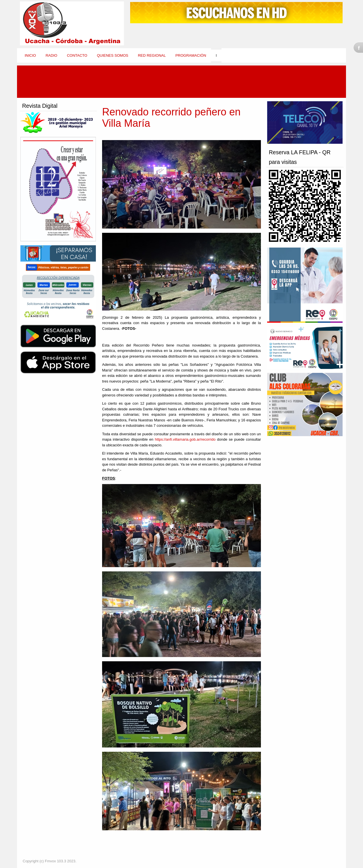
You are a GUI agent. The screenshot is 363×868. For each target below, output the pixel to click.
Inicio (30, 55)
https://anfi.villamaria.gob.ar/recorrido (185, 439)
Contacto (77, 55)
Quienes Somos (113, 55)
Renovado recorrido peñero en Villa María (171, 118)
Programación (191, 55)
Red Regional (152, 55)
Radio (51, 55)
